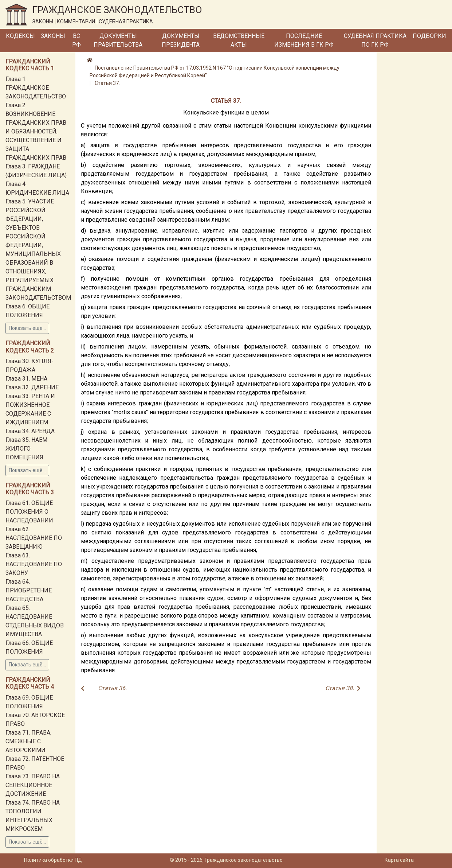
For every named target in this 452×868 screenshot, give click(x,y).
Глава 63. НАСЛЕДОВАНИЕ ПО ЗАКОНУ (34, 564)
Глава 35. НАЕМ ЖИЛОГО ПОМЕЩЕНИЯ (26, 449)
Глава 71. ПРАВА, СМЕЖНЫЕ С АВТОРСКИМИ (28, 741)
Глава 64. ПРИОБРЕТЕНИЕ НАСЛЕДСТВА (29, 590)
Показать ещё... (27, 328)
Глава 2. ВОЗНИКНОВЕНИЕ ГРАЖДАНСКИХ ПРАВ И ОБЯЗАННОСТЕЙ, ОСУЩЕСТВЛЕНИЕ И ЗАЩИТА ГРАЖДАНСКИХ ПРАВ (36, 131)
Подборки (429, 36)
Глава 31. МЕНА (26, 379)
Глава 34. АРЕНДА (30, 431)
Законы (53, 36)
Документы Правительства (118, 40)
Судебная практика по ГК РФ (375, 40)
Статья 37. (107, 83)
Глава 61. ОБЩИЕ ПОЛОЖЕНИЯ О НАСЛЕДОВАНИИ (29, 512)
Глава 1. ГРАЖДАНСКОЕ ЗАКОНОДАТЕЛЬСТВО (36, 88)
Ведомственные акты (239, 40)
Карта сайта (399, 860)
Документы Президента (181, 40)
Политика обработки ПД (53, 860)
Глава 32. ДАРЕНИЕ (32, 387)
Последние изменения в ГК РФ (304, 40)
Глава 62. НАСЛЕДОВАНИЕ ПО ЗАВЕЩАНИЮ (34, 538)
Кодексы (20, 36)
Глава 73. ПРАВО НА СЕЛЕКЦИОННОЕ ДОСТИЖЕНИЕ (33, 785)
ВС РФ (76, 40)
